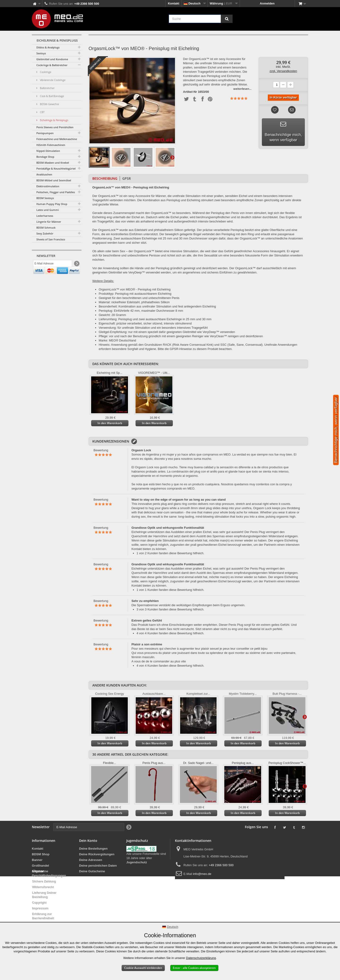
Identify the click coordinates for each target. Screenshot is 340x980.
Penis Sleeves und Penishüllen (55, 127)
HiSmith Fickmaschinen (51, 145)
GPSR (127, 178)
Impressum (40, 908)
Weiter (172, 157)
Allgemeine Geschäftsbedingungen (49, 873)
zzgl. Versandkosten (283, 71)
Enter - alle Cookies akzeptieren (194, 968)
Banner (37, 860)
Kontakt (174, 3)
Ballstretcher (47, 88)
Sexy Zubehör (45, 233)
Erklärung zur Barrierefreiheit (43, 916)
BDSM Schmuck (46, 228)
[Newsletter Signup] (76, 265)
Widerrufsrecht (43, 887)
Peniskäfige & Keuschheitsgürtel (56, 168)
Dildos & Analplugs (48, 47)
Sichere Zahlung (44, 881)
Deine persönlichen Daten (98, 866)
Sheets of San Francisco (51, 239)
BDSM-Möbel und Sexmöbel (54, 180)
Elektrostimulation (48, 186)
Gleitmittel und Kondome (52, 59)
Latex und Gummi (48, 210)
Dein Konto (88, 841)
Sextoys (41, 53)
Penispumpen (45, 133)
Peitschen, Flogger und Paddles (56, 192)
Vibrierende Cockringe (52, 80)
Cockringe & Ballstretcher (52, 65)
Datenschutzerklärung (201, 958)
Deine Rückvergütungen (97, 854)
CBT (42, 112)
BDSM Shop (41, 854)
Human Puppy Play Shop (52, 204)
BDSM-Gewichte (49, 104)
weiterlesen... (242, 89)
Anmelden (267, 3)
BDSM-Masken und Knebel (53, 163)
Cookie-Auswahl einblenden (143, 968)
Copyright (39, 902)
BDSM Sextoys (45, 198)
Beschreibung (105, 178)
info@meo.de (202, 874)
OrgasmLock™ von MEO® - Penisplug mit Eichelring (135, 289)
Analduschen (44, 174)
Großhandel (40, 866)
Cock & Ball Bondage (52, 96)
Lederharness (45, 216)
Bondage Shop (45, 157)
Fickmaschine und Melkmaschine (57, 139)
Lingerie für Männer (49, 222)
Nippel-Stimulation (48, 151)
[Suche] (227, 19)
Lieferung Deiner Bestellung (44, 895)
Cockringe (45, 72)
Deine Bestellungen (93, 849)
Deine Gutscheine (92, 871)
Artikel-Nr (190, 92)
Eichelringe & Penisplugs (54, 120)
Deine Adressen (91, 860)
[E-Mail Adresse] (53, 265)
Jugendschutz (137, 862)
